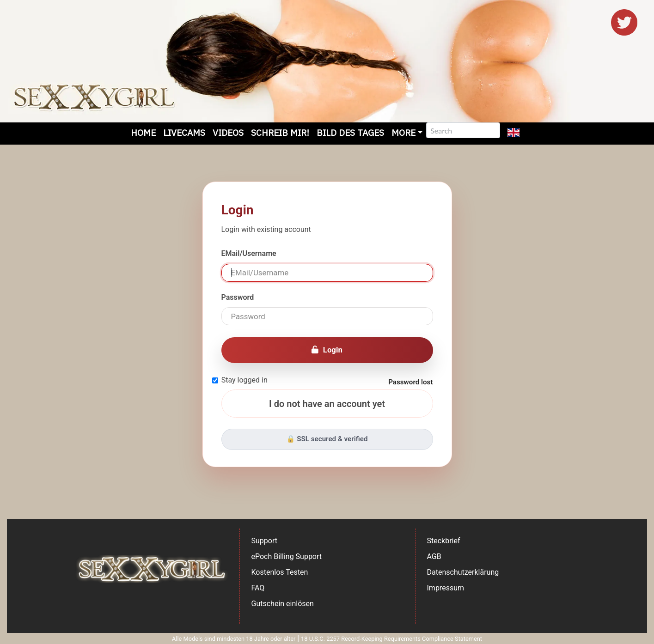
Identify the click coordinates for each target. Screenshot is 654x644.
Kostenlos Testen (280, 572)
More (403, 132)
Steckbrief (444, 541)
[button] (513, 134)
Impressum (446, 588)
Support (264, 541)
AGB (434, 556)
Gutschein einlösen (283, 604)
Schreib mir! (280, 132)
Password (238, 297)
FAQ (258, 588)
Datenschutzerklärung (463, 572)
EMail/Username (249, 253)
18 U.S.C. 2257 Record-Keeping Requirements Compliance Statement (391, 639)
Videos (228, 132)
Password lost (410, 382)
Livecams (184, 132)
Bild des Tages (350, 132)
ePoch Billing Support (287, 556)
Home (143, 132)
